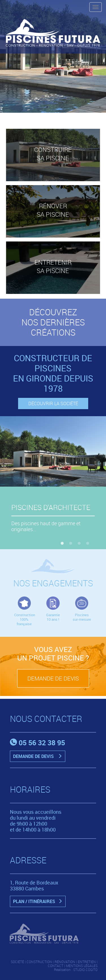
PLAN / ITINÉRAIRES (39, 901)
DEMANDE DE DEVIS (53, 678)
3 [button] (79, 544)
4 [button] (88, 544)
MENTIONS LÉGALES (82, 966)
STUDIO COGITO (85, 970)
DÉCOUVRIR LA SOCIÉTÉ (53, 403)
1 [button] (62, 544)
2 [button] (71, 544)
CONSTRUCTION (39, 962)
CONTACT (56, 966)
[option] (53, 56)
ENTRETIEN (87, 962)
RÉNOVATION (65, 962)
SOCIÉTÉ (17, 962)
